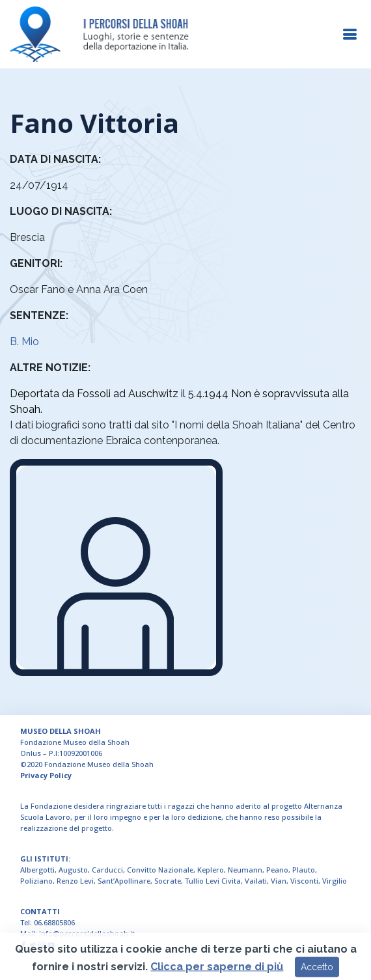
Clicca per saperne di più (217, 974)
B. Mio (24, 342)
